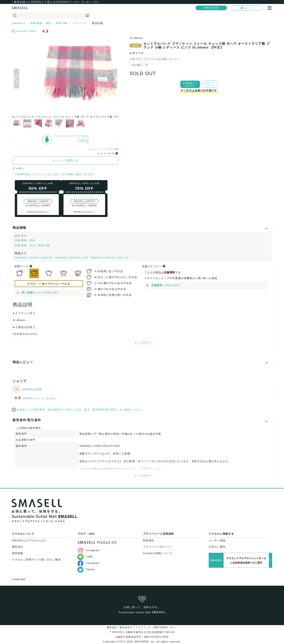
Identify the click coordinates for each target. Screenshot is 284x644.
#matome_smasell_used (72, 257)
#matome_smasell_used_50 (110, 257)
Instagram (89, 550)
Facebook (88, 563)
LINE (85, 557)
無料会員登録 (211, 8)
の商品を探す (38, 293)
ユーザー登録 (217, 540)
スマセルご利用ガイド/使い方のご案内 (36, 560)
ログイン (247, 8)
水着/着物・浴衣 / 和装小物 (32, 245)
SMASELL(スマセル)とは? (29, 540)
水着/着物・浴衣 (25, 240)
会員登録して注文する (190, 84)
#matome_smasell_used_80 (34, 257)
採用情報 (17, 553)
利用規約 (149, 540)
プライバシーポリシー (157, 547)
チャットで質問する (65, 161)
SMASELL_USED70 (84, 201)
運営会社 (17, 547)
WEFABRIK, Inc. (145, 642)
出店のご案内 (217, 547)
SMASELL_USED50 (38, 201)
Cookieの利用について (158, 553)
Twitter (86, 569)
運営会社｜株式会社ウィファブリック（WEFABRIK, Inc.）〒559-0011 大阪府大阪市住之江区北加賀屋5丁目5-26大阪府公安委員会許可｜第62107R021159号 (142, 632)
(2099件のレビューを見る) (39, 398)
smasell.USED (27, 31)
